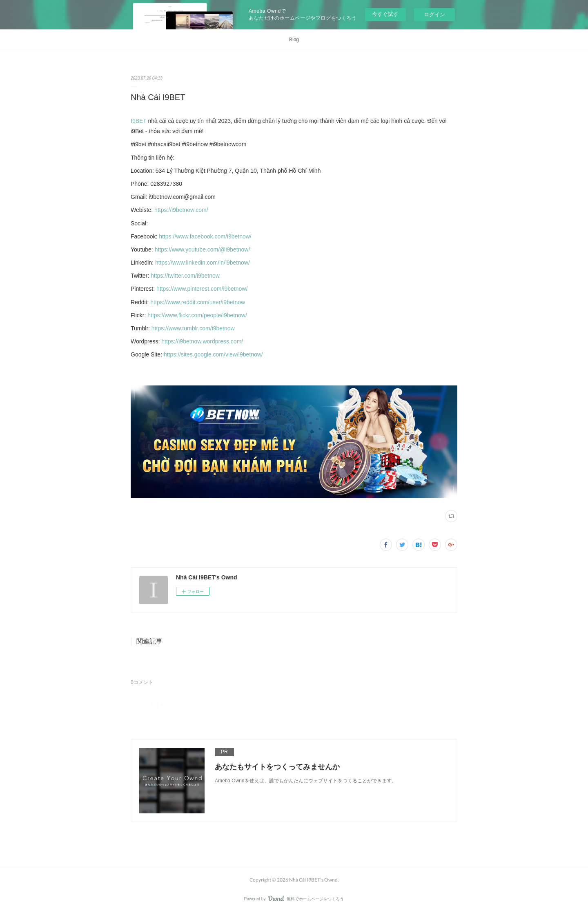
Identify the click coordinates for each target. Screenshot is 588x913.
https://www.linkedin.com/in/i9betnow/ (203, 263)
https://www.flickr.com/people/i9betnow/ (197, 315)
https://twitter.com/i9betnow (185, 276)
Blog (294, 40)
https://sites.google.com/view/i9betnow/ (213, 354)
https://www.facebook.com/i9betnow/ (205, 236)
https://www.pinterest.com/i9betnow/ (202, 289)
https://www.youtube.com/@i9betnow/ (203, 249)
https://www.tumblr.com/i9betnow (193, 328)
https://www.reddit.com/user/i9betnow (198, 302)
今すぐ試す (385, 14)
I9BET (139, 121)
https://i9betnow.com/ (181, 210)
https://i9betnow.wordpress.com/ (202, 341)
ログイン (434, 14)
